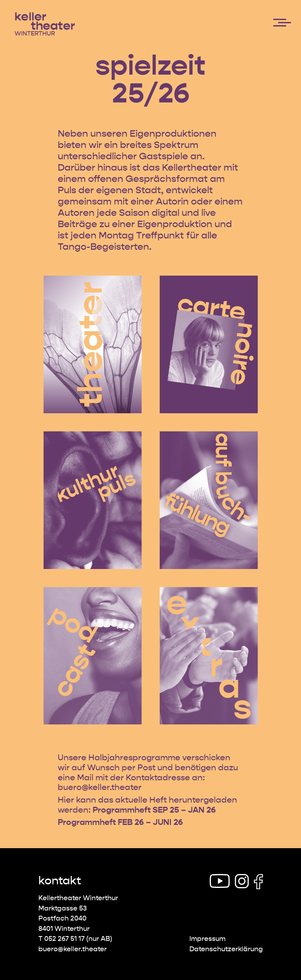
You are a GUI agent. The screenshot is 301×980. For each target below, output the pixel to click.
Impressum (207, 939)
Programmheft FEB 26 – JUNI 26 (120, 822)
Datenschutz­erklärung (226, 949)
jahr (115, 758)
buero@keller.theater (100, 787)
